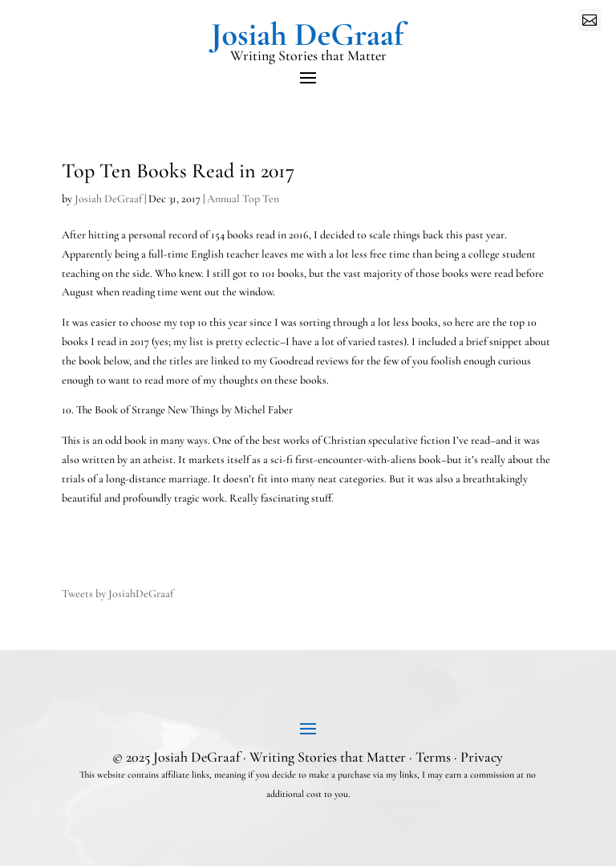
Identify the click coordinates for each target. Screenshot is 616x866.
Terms (433, 757)
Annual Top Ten (243, 199)
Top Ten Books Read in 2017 (178, 171)
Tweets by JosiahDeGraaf (118, 594)
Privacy (482, 757)
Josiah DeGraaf (108, 199)
